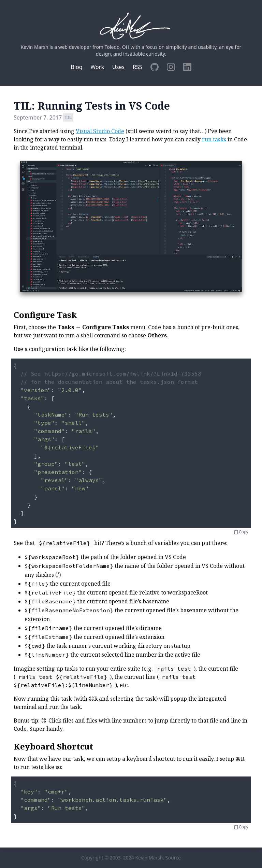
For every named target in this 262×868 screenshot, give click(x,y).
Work (97, 67)
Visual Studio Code (100, 131)
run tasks (214, 139)
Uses (118, 67)
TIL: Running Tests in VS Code (92, 106)
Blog (76, 67)
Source (173, 858)
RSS (137, 67)
